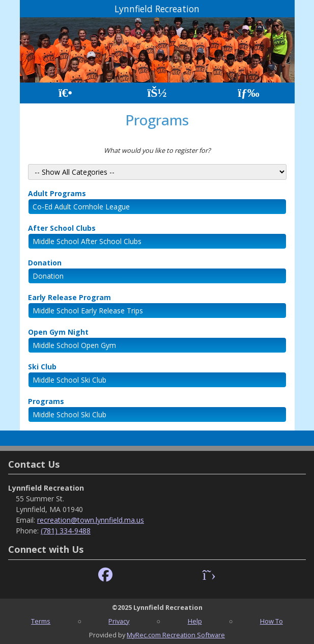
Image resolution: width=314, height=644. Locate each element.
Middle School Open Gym (74, 345)
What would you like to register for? (157, 150)
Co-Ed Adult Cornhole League (81, 207)
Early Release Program (69, 297)
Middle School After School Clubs (87, 241)
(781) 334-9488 (66, 531)
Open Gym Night (58, 332)
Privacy (119, 621)
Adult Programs (57, 193)
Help (195, 621)
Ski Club (42, 367)
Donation (45, 263)
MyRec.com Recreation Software (176, 635)
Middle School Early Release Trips (88, 311)
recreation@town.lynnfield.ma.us (91, 520)
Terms (41, 621)
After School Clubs (62, 228)
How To (272, 621)
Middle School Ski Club (69, 380)
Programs (46, 401)
